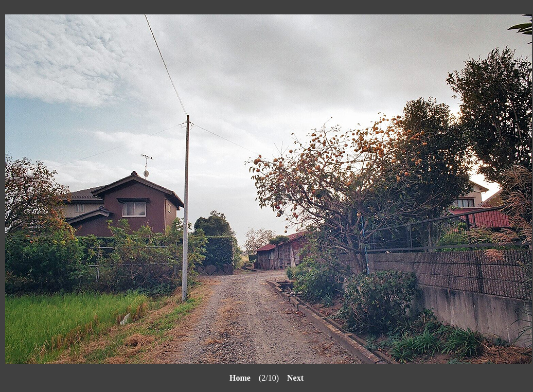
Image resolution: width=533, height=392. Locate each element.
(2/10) (258, 378)
